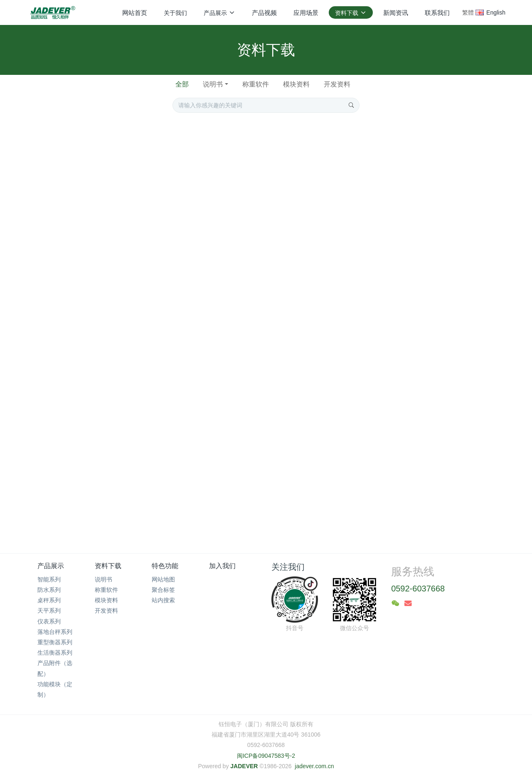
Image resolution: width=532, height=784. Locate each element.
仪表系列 (49, 621)
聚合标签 (163, 590)
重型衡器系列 (55, 642)
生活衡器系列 (55, 653)
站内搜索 (163, 600)
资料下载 (108, 566)
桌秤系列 (49, 600)
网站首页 (135, 13)
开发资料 (337, 84)
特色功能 (165, 566)
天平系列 (49, 611)
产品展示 (51, 566)
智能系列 (49, 579)
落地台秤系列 (55, 632)
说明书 (213, 84)
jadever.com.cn (314, 766)
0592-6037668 (418, 589)
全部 (182, 84)
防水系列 (49, 590)
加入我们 (222, 566)
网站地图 (163, 579)
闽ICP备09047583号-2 (266, 756)
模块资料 (296, 84)
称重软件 (256, 84)
